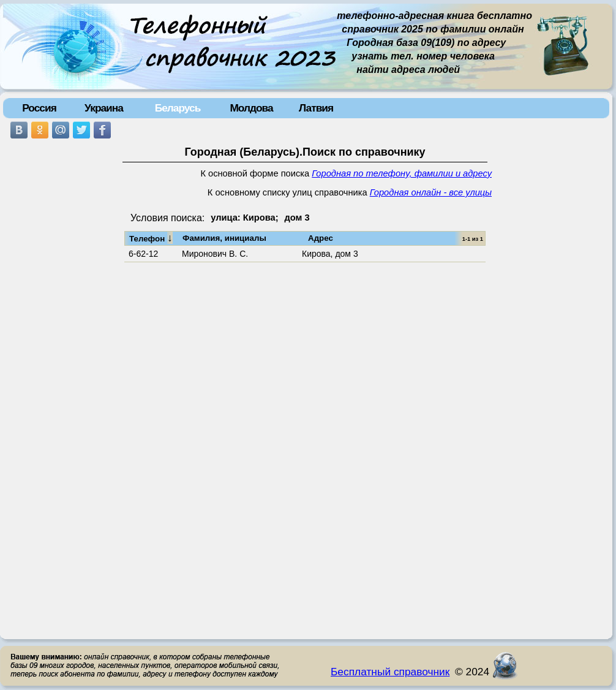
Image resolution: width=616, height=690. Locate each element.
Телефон (151, 238)
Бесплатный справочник (390, 672)
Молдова (251, 108)
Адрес (321, 238)
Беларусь (178, 108)
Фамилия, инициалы (224, 238)
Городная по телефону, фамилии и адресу (402, 173)
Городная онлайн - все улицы (431, 192)
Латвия (316, 108)
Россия (39, 108)
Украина (104, 108)
